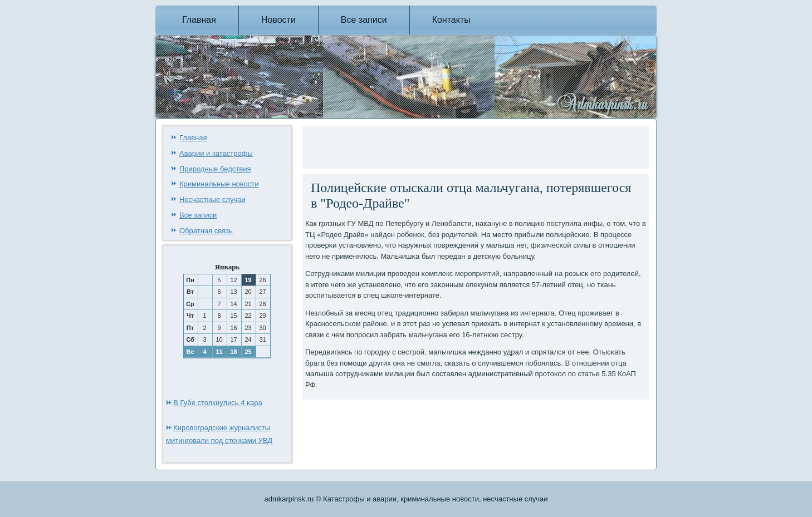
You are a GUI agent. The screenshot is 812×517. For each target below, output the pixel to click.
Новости (278, 20)
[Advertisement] (436, 146)
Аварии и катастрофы (216, 153)
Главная (199, 20)
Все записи (364, 20)
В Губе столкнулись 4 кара (217, 403)
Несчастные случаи (212, 200)
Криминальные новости (219, 184)
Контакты (451, 20)
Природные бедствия (215, 169)
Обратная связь (206, 231)
